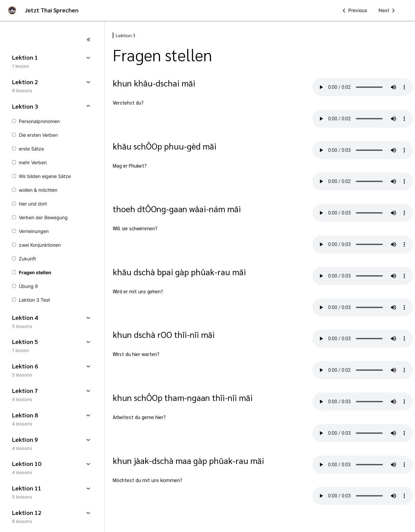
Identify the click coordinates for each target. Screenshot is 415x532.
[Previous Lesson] (354, 10)
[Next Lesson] (388, 10)
